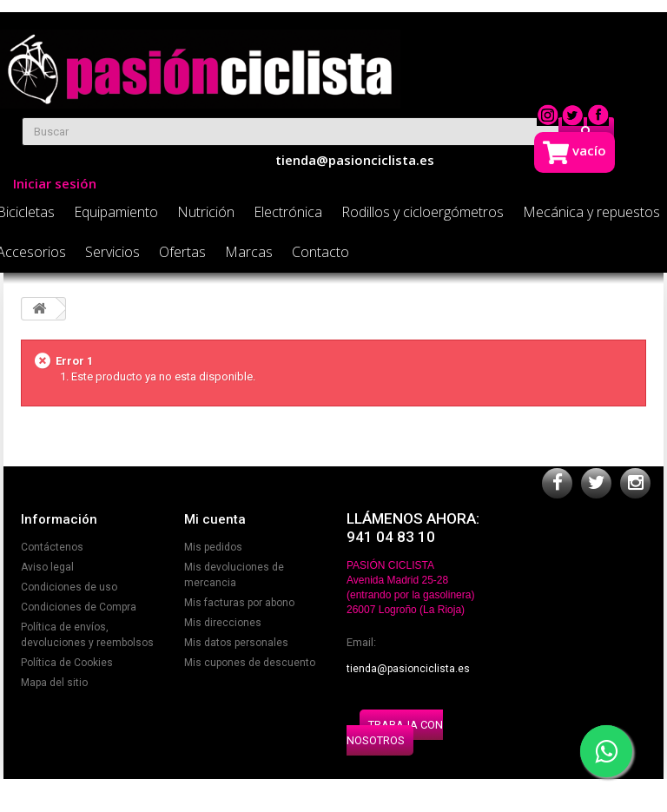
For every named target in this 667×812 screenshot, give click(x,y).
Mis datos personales (236, 643)
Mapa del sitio (54, 683)
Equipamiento (116, 212)
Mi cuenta (215, 519)
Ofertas (182, 252)
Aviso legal (47, 567)
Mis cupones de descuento (250, 663)
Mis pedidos (213, 547)
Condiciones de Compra (79, 607)
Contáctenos (52, 547)
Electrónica (288, 212)
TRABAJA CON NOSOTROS (395, 733)
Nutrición (206, 212)
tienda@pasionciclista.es (408, 669)
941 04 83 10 (391, 537)
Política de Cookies (67, 663)
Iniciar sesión (55, 183)
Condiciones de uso (69, 587)
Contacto (320, 252)
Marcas (249, 252)
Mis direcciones (223, 623)
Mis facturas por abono (239, 603)
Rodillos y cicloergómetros (423, 212)
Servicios (112, 252)
